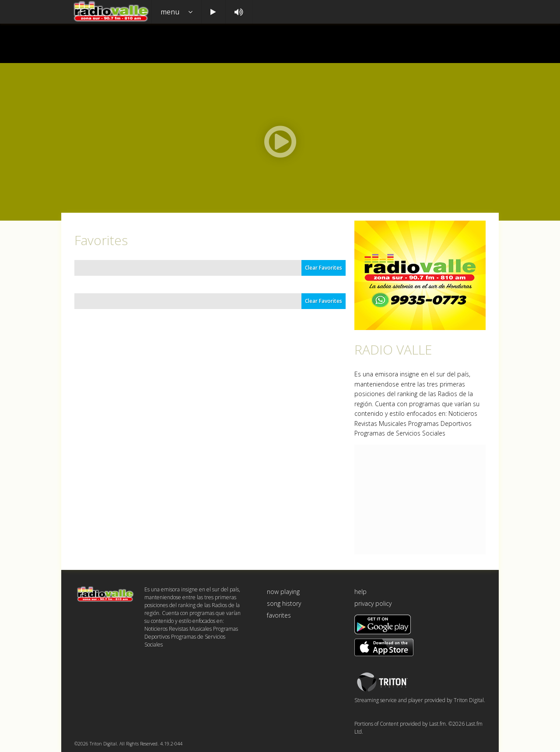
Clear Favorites (324, 268)
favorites (279, 615)
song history (284, 603)
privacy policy (373, 603)
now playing (283, 592)
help (360, 592)
